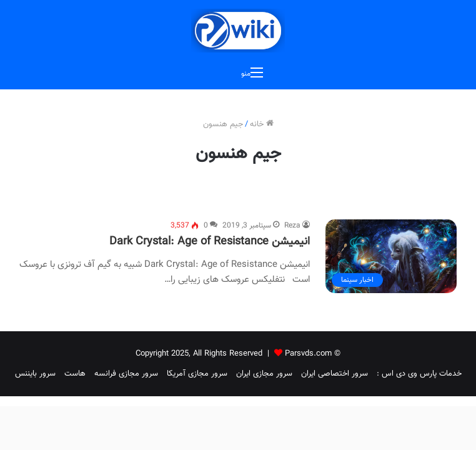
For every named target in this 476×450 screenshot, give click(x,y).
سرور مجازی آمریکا (197, 374)
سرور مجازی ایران (264, 374)
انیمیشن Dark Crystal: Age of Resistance (210, 242)
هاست (75, 374)
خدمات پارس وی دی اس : (419, 374)
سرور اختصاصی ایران (335, 374)
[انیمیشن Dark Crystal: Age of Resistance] (391, 256)
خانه (262, 124)
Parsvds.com (308, 354)
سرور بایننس (35, 374)
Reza (292, 226)
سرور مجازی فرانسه (126, 374)
